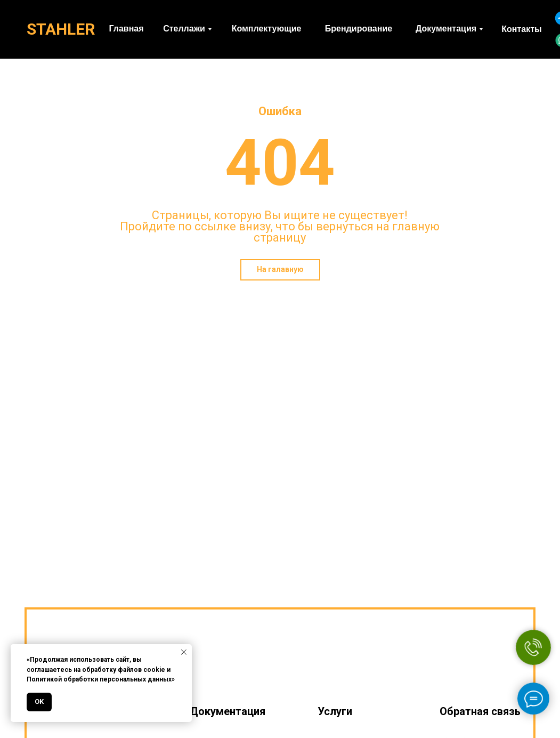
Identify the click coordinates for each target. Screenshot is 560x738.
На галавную (280, 269)
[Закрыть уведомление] (184, 652)
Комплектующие (267, 29)
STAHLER (61, 29)
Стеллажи (184, 29)
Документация (446, 29)
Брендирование (359, 29)
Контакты (521, 29)
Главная (126, 29)
